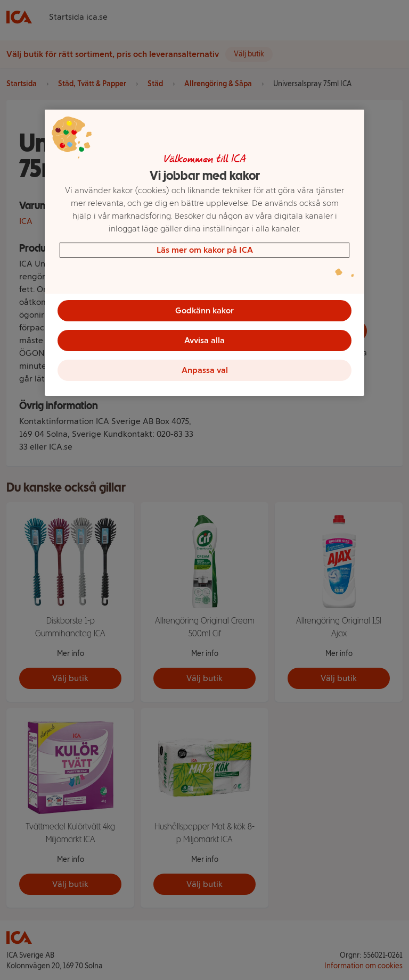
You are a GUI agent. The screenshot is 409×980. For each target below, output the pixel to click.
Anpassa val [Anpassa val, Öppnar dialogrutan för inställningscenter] (205, 370)
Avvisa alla (204, 340)
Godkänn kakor (204, 310)
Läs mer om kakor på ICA (205, 250)
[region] (204, 253)
